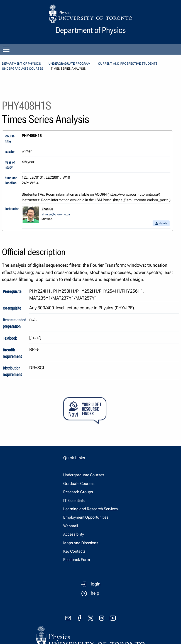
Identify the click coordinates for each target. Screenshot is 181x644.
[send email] (68, 618)
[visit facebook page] (79, 618)
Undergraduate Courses (23, 69)
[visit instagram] (102, 618)
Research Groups (78, 492)
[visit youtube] (113, 618)
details (161, 223)
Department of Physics (21, 64)
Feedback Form (77, 560)
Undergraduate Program (69, 64)
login (96, 584)
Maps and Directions (81, 543)
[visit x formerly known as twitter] (90, 618)
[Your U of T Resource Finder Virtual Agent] (90, 411)
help (95, 593)
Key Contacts (74, 551)
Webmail (71, 526)
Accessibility (74, 534)
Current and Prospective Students (128, 64)
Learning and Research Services (90, 509)
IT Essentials (74, 500)
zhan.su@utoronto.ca (56, 214)
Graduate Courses (79, 483)
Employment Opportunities (86, 517)
